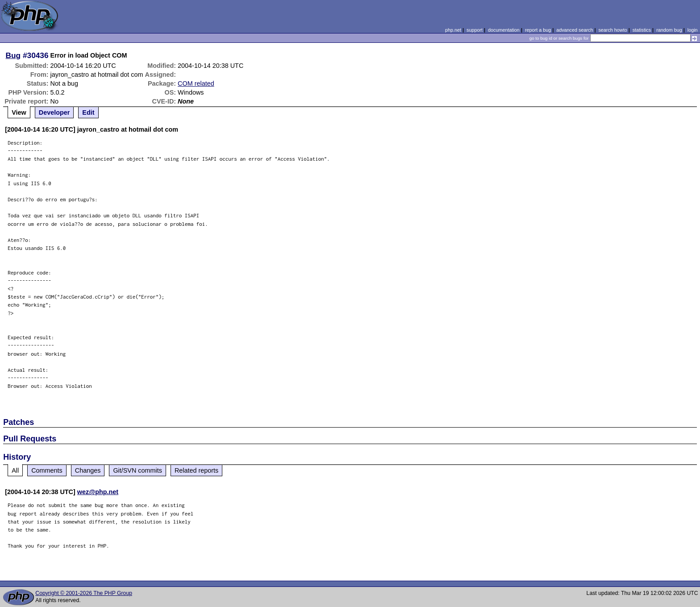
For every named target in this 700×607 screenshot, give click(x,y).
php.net (453, 30)
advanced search (575, 30)
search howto (612, 30)
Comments (47, 470)
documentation (504, 30)
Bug (13, 55)
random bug (669, 30)
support (475, 30)
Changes (88, 470)
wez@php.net (98, 492)
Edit (88, 112)
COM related (196, 83)
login (693, 30)
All (15, 470)
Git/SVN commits (137, 470)
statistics (642, 30)
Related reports (196, 470)
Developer (54, 112)
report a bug (538, 30)
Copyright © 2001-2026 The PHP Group (84, 593)
